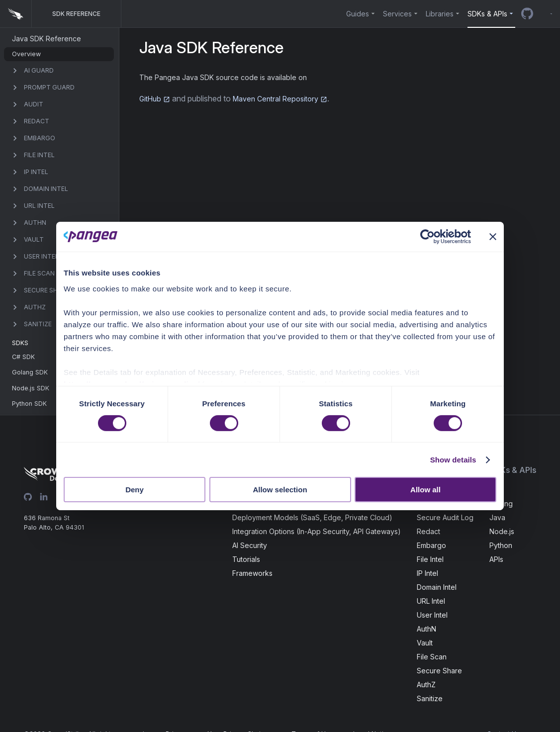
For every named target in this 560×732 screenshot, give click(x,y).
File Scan (432, 657)
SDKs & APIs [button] (487, 14)
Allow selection (280, 490)
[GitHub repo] (527, 14)
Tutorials (246, 559)
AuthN (426, 629)
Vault (425, 643)
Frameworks (252, 573)
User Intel (432, 615)
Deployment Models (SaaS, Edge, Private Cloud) (312, 517)
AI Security (250, 545)
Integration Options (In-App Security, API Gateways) (317, 531)
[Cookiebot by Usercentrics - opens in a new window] (427, 237)
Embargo (431, 545)
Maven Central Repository (280, 99)
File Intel (430, 559)
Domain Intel (437, 587)
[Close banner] (493, 237)
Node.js (502, 531)
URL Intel (431, 601)
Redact (428, 531)
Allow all (425, 490)
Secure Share (439, 671)
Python (501, 545)
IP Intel (427, 573)
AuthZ (426, 685)
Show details (453, 460)
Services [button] (397, 14)
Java (497, 517)
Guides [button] (358, 14)
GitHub (155, 99)
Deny (135, 490)
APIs (496, 559)
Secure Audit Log (445, 517)
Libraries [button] (440, 14)
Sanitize (430, 698)
